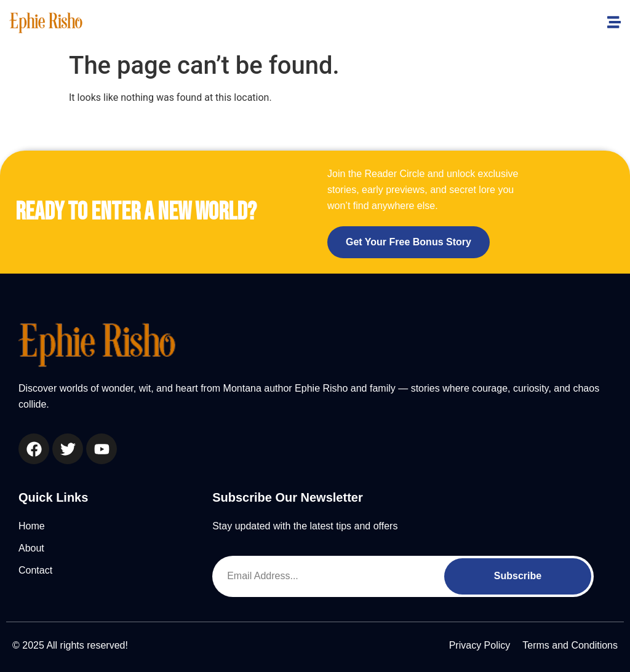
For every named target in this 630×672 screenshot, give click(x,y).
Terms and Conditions (570, 645)
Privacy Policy (480, 645)
